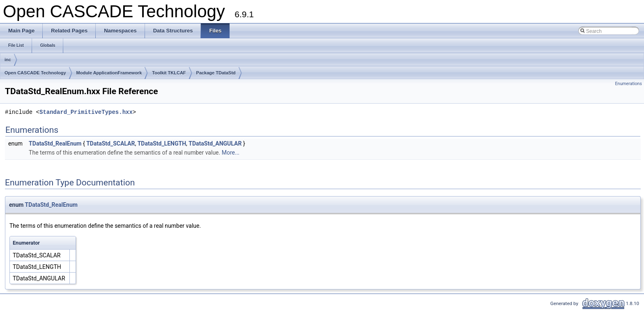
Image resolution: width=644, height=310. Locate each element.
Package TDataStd (216, 73)
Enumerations (628, 84)
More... (231, 153)
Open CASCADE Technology (35, 73)
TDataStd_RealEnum (55, 143)
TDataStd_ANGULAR (215, 143)
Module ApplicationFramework (109, 73)
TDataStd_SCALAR (110, 143)
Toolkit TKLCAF (169, 73)
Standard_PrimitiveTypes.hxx (86, 112)
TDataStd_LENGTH (162, 143)
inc (8, 60)
